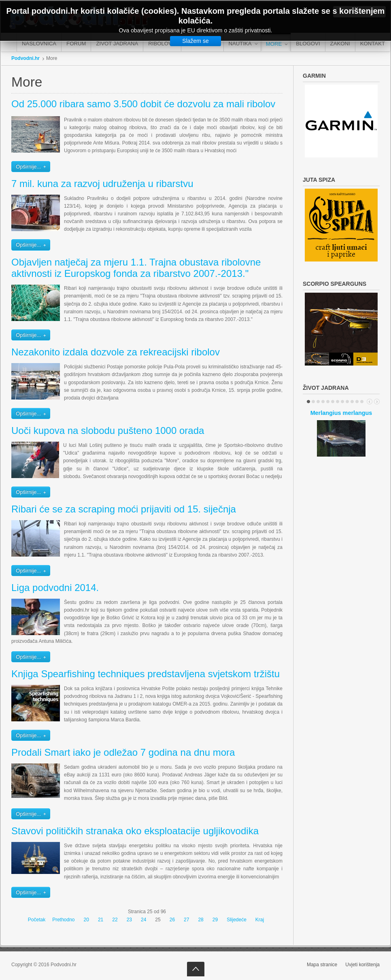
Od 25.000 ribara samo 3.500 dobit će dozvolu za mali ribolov (143, 104)
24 (143, 920)
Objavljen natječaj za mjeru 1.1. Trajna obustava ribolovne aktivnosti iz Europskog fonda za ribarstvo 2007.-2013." (136, 268)
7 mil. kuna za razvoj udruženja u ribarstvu (102, 184)
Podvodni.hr (25, 58)
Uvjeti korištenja (362, 965)
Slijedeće (237, 920)
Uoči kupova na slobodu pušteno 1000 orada (108, 430)
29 (215, 920)
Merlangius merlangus (341, 413)
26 (172, 920)
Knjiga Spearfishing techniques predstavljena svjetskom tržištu (146, 674)
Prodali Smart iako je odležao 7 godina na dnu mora (123, 752)
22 (115, 920)
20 (86, 920)
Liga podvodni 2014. (55, 588)
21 (101, 920)
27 (186, 920)
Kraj (260, 920)
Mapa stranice (322, 965)
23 (129, 920)
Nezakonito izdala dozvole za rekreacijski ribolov (116, 352)
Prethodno (63, 920)
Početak (37, 920)
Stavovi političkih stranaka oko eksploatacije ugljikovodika (135, 831)
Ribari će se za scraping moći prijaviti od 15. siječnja (124, 509)
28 (201, 920)
